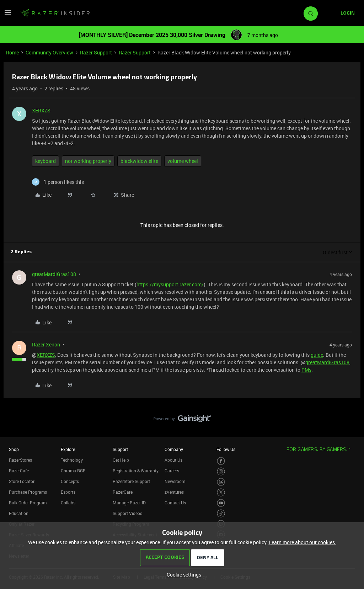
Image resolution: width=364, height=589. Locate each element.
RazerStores (20, 460)
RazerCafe (19, 471)
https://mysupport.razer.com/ (170, 284)
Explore (68, 449)
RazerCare (123, 492)
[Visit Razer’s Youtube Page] (221, 503)
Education (19, 513)
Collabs (68, 503)
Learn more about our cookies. (303, 542)
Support (120, 449)
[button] (8, 15)
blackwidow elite (139, 161)
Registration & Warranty (136, 471)
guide (317, 355)
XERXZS (41, 110)
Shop (14, 449)
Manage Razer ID (129, 503)
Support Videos (127, 513)
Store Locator (22, 481)
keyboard (45, 161)
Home (12, 52)
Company (174, 449)
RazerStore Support (131, 481)
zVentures (174, 492)
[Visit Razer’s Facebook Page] (221, 461)
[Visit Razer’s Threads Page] (221, 482)
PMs (306, 370)
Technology (72, 460)
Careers (172, 471)
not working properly (88, 161)
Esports (68, 492)
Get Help (121, 460)
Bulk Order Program (28, 503)
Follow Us (226, 449)
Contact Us (175, 503)
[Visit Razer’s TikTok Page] (221, 513)
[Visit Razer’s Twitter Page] (221, 492)
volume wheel (183, 161)
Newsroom (175, 481)
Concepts (70, 481)
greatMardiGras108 (54, 274)
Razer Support (96, 52)
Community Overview (49, 52)
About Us (173, 460)
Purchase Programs (28, 492)
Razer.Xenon (46, 344)
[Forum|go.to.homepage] (55, 14)
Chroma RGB (73, 471)
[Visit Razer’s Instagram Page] (221, 471)
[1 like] (58, 182)
